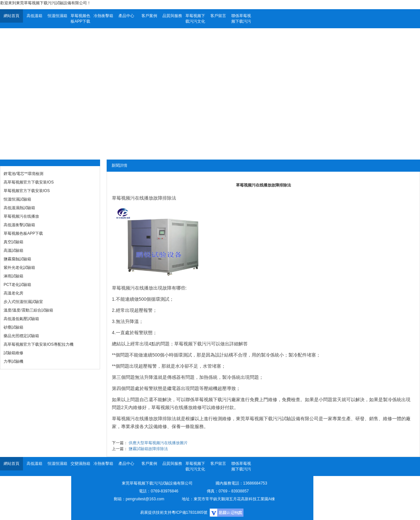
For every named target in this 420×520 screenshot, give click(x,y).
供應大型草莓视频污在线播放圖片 (158, 443)
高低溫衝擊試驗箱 (19, 225)
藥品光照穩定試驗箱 (21, 336)
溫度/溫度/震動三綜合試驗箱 (28, 310)
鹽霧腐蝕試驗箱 (17, 259)
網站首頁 (11, 16)
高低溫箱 (34, 16)
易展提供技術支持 (156, 512)
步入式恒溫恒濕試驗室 (23, 302)
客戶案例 (149, 16)
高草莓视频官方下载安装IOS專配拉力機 (39, 344)
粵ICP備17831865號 (189, 512)
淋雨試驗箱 (13, 276)
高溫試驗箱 (13, 250)
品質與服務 (172, 16)
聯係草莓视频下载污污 (241, 19)
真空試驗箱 (13, 242)
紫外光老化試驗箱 (19, 268)
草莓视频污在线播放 (21, 216)
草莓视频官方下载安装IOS (27, 191)
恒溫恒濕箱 (57, 16)
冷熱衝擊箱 (103, 16)
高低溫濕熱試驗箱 (19, 208)
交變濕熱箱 (80, 464)
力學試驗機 (13, 361)
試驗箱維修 (13, 353)
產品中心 (126, 16)
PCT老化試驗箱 (17, 285)
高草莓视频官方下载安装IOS (29, 182)
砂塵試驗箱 (13, 327)
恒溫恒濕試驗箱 (17, 199)
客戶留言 (218, 16)
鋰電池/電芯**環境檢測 (23, 174)
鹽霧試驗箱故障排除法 (148, 449)
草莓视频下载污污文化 (195, 19)
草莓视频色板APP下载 (80, 19)
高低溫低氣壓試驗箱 (21, 319)
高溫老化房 (13, 293)
